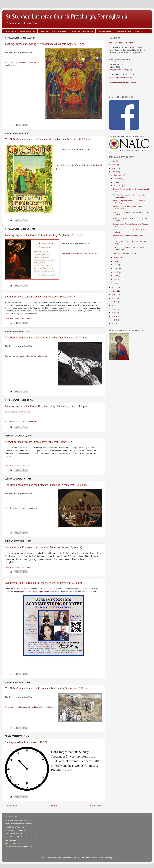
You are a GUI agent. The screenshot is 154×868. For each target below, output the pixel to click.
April (116, 272)
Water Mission (10, 840)
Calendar (44, 31)
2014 (114, 316)
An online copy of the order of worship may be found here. (29, 707)
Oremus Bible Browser (13, 834)
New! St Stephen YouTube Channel (123, 83)
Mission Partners (123, 31)
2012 (114, 323)
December (118, 175)
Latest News (10, 31)
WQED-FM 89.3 (21, 588)
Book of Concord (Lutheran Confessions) (20, 837)
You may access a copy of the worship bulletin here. (26, 356)
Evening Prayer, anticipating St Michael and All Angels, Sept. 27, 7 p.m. (45, 44)
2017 (114, 305)
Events (138, 31)
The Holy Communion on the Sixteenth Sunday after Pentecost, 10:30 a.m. (46, 337)
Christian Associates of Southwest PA (19, 847)
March (116, 276)
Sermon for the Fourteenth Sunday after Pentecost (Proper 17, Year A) (44, 547)
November (118, 179)
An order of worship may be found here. (21, 422)
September (118, 186)
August (117, 258)
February (117, 279)
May (116, 268)
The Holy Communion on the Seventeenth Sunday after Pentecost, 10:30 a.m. (48, 139)
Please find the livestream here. (18, 412)
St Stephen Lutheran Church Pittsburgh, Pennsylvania (67, 17)
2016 (114, 309)
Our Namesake (105, 31)
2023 (114, 172)
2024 (114, 168)
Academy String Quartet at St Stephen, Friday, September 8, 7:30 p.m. (44, 583)
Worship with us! (28, 31)
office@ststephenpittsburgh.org (120, 70)
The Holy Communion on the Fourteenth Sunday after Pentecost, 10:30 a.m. (47, 688)
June (116, 265)
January (117, 283)
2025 (114, 165)
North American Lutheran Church (17, 820)
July (116, 261)
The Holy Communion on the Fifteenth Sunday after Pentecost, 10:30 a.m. (46, 485)
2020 (114, 295)
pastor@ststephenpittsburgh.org (120, 77)
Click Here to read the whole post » (18, 318)
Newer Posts (11, 806)
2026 (114, 161)
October (117, 182)
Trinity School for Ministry (15, 830)
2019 (114, 298)
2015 (114, 313)
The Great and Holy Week (121, 43)
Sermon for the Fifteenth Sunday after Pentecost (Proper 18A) (39, 442)
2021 (114, 291)
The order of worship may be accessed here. (80, 253)
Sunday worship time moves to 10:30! (26, 742)
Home (54, 806)
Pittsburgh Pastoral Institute (15, 843)
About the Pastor (60, 31)
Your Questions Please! (83, 31)
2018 (114, 302)
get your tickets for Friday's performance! (34, 591)
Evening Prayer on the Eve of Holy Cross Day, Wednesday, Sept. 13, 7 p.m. (47, 406)
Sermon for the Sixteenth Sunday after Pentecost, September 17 (40, 297)
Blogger (110, 858)
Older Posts (96, 806)
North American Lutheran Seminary (18, 824)
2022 (114, 287)
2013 (114, 320)
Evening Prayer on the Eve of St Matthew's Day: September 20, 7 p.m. (44, 235)
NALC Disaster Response (14, 827)
